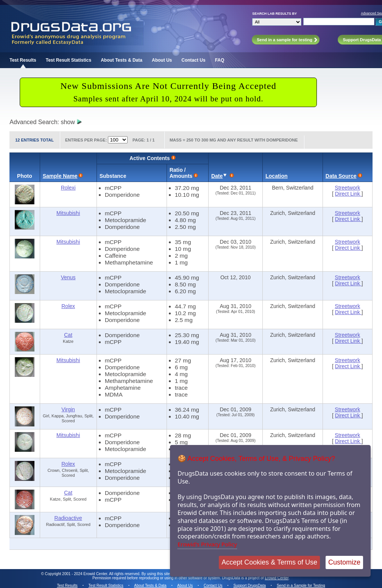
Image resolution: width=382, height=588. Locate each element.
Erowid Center (277, 578)
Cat (68, 335)
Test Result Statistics (69, 60)
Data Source (341, 176)
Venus (68, 277)
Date (217, 176)
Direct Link (348, 194)
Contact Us (193, 60)
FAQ (220, 60)
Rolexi (68, 188)
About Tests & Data (122, 60)
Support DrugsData (249, 586)
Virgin (68, 409)
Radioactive (68, 518)
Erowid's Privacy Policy (207, 544)
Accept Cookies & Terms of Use (269, 562)
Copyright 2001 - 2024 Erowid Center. (77, 574)
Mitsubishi (68, 213)
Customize (344, 562)
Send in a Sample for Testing (301, 586)
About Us (162, 60)
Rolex (68, 306)
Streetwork (347, 188)
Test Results (23, 60)
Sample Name (60, 176)
